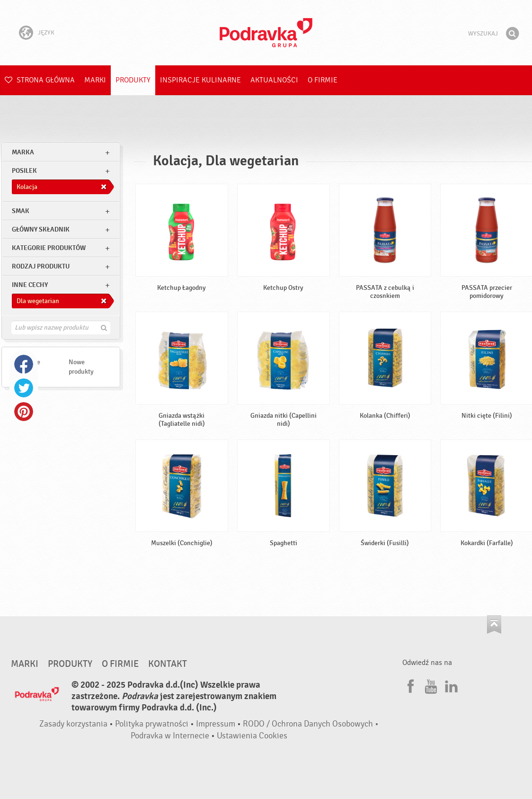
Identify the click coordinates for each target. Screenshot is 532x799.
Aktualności (274, 80)
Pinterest (24, 412)
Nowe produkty (81, 367)
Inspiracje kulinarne (200, 80)
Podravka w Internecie (170, 736)
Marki (95, 80)
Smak (21, 211)
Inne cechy (30, 285)
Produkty (133, 80)
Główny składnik (41, 229)
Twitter (24, 388)
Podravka (266, 33)
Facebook (24, 364)
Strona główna (40, 80)
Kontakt (168, 664)
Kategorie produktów (49, 248)
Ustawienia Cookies (252, 736)
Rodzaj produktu (41, 266)
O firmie (323, 80)
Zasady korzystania (73, 724)
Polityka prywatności (152, 724)
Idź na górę (494, 624)
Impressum (216, 724)
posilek (24, 171)
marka (23, 152)
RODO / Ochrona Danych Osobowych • (311, 724)
